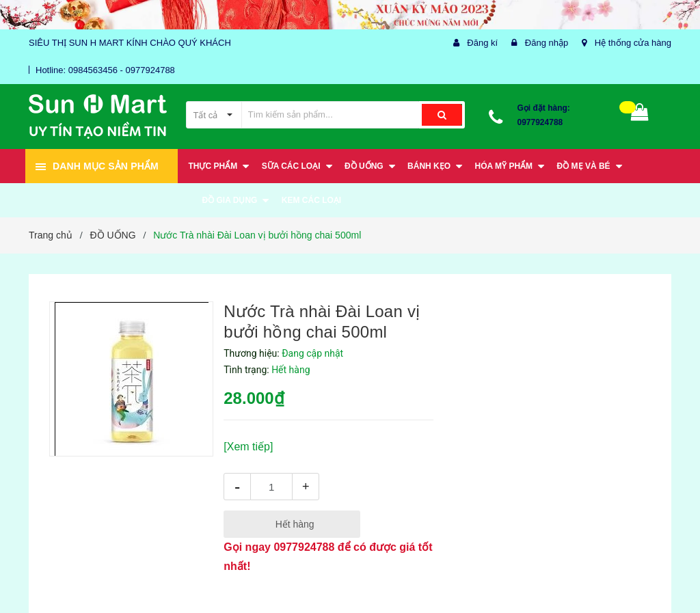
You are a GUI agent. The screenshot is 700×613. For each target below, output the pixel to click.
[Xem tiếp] (248, 447)
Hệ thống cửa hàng (633, 43)
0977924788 (540, 122)
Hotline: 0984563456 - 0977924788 (105, 70)
